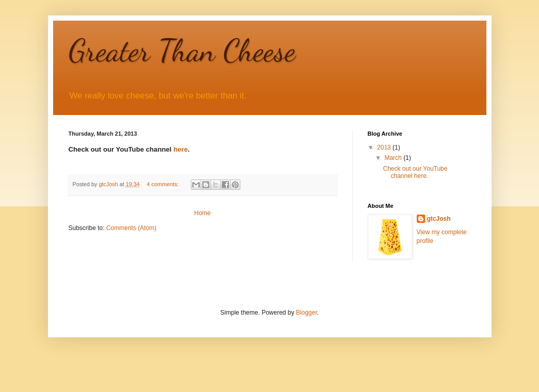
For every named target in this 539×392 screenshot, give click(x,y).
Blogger (307, 313)
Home (202, 213)
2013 (385, 148)
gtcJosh (439, 219)
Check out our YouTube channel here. (415, 172)
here (181, 149)
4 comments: (164, 184)
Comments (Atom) (131, 228)
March (394, 158)
